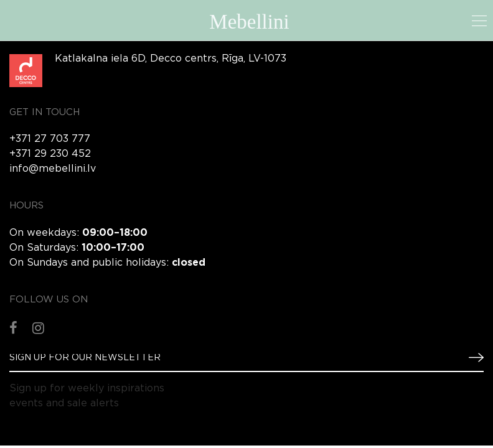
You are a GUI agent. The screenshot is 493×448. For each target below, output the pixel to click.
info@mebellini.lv (53, 169)
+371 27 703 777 (50, 139)
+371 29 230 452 (50, 154)
